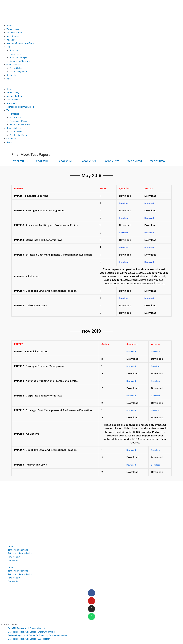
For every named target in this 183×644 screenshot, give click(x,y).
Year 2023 (136, 161)
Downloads (12, 40)
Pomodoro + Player (19, 57)
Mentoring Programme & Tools (21, 43)
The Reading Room (19, 72)
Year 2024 (159, 161)
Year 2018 (21, 161)
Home (9, 26)
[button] (91, 86)
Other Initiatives (14, 65)
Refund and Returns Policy (20, 552)
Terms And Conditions (18, 548)
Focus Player (16, 54)
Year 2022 (113, 161)
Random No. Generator (21, 61)
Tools (9, 47)
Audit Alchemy (13, 36)
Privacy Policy (14, 556)
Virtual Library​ (13, 29)
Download (125, 203)
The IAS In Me (16, 68)
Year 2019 (44, 161)
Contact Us (12, 75)
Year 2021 (90, 161)
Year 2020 (67, 161)
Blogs (9, 79)
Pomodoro (15, 50)
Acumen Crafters (15, 33)
